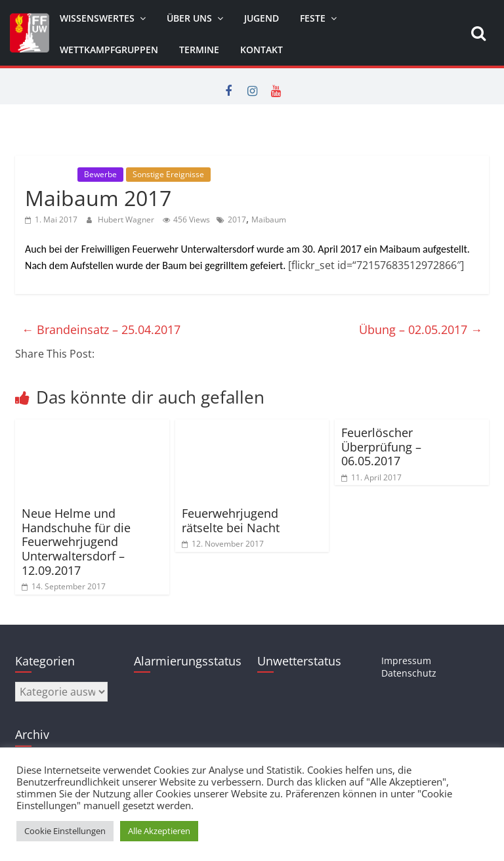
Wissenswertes (97, 18)
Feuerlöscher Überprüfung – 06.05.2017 (381, 447)
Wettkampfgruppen (109, 50)
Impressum (406, 661)
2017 (237, 220)
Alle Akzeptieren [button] (159, 831)
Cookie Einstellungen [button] (65, 831)
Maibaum (269, 220)
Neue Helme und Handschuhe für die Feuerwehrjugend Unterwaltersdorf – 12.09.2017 (76, 541)
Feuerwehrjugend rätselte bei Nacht (231, 520)
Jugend (262, 18)
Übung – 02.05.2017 (421, 329)
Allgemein (50, 174)
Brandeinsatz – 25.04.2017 (101, 329)
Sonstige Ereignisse (168, 174)
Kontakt (262, 50)
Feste (313, 18)
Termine (199, 50)
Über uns (189, 18)
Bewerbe (100, 174)
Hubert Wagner (127, 220)
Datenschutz (409, 673)
